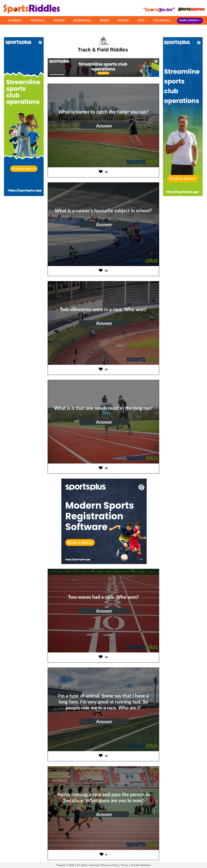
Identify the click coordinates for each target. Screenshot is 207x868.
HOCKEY (123, 20)
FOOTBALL (38, 20)
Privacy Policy (110, 865)
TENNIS (104, 20)
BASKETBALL (82, 20)
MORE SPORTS (190, 20)
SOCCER (59, 20)
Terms (125, 865)
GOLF (141, 20)
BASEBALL (15, 20)
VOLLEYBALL (162, 20)
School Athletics (141, 865)
